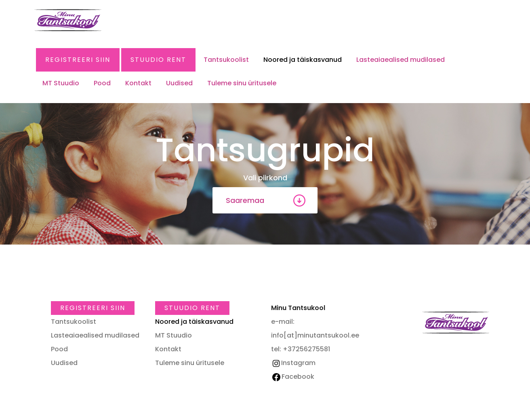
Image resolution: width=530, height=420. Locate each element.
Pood (102, 83)
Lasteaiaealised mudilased (401, 60)
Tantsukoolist (226, 60)
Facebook (293, 377)
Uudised (179, 83)
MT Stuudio (61, 83)
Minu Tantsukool (456, 322)
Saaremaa (245, 200)
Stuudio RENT (158, 60)
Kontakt (138, 83)
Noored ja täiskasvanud (303, 60)
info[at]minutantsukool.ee (315, 335)
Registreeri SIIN (78, 60)
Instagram (293, 363)
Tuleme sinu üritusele (242, 83)
